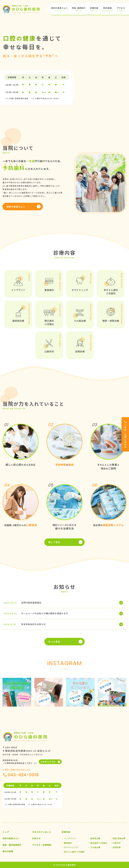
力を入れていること (42, 832)
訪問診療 (117, 847)
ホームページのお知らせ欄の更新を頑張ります (45, 613)
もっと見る (54, 642)
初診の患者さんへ (16, 207)
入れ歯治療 (95, 847)
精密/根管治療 (119, 838)
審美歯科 (68, 843)
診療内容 (66, 832)
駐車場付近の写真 (48, 762)
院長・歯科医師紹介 (12, 845)
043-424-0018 (23, 775)
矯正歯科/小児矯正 (99, 843)
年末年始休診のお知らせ (34, 624)
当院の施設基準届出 (31, 603)
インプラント (70, 838)
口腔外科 (117, 843)
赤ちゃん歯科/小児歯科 (74, 852)
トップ (6, 832)
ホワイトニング (71, 847)
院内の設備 (8, 851)
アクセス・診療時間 (42, 845)
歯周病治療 (95, 838)
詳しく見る (54, 542)
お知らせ (36, 838)
